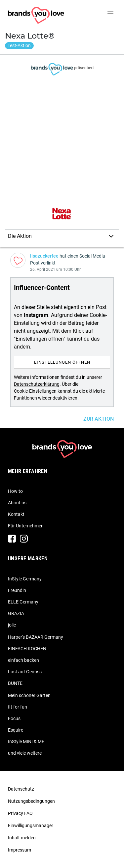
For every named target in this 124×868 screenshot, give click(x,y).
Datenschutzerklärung (37, 384)
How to (15, 491)
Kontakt (16, 514)
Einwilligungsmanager (31, 826)
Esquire (16, 730)
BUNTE (15, 683)
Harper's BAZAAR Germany (36, 637)
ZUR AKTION (99, 419)
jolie (12, 625)
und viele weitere (25, 753)
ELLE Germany (23, 602)
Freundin (17, 590)
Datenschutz (21, 789)
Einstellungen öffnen (62, 362)
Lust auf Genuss (25, 672)
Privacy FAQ (20, 813)
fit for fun (18, 707)
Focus (14, 718)
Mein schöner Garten (29, 695)
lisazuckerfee (44, 256)
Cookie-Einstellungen (35, 391)
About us (17, 503)
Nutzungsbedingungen (31, 801)
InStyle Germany (25, 579)
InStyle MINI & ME (26, 742)
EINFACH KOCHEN (27, 649)
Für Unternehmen (26, 526)
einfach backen (23, 660)
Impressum (20, 850)
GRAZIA (16, 613)
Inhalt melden (22, 838)
